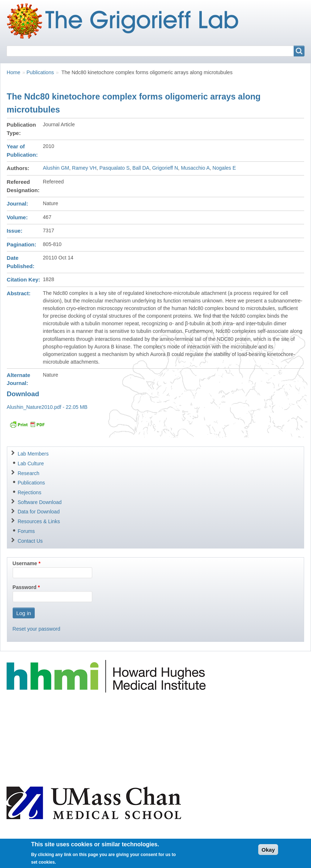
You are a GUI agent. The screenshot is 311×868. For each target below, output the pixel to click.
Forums (26, 531)
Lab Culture (31, 463)
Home (14, 72)
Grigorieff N (165, 168)
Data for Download (39, 512)
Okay (268, 852)
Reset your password (37, 629)
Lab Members (33, 454)
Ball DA (141, 168)
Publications (40, 72)
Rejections (30, 492)
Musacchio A (195, 168)
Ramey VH (84, 168)
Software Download (40, 502)
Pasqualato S (115, 168)
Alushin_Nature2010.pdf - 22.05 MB (47, 407)
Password (25, 587)
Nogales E (224, 168)
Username (25, 563)
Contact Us (30, 541)
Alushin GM (56, 168)
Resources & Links (39, 521)
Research (29, 473)
